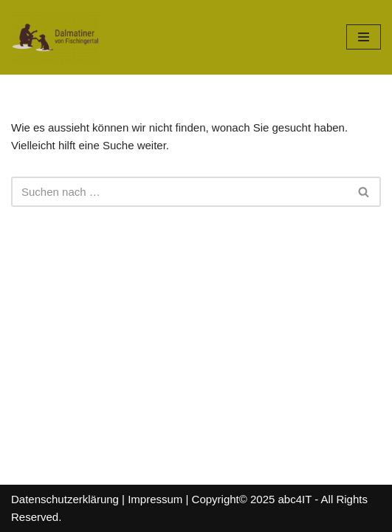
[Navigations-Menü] (364, 37)
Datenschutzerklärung (65, 499)
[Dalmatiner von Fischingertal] (55, 37)
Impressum (155, 499)
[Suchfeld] (179, 192)
